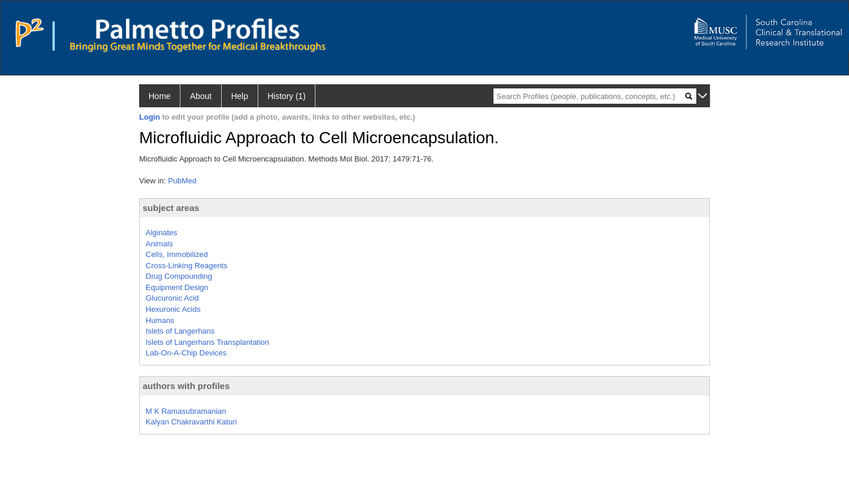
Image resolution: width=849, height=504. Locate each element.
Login (149, 117)
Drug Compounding (179, 276)
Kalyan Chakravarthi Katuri (191, 422)
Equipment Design (177, 287)
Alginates (161, 233)
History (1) (287, 96)
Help (240, 96)
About (201, 96)
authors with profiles (186, 386)
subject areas (171, 208)
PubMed (182, 181)
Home (159, 96)
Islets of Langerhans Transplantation (208, 342)
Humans (160, 320)
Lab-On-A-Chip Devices (186, 353)
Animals (159, 244)
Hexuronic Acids (173, 309)
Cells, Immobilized (177, 254)
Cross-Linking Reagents (187, 266)
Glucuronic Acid (172, 298)
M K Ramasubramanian (186, 411)
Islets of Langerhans (180, 331)
